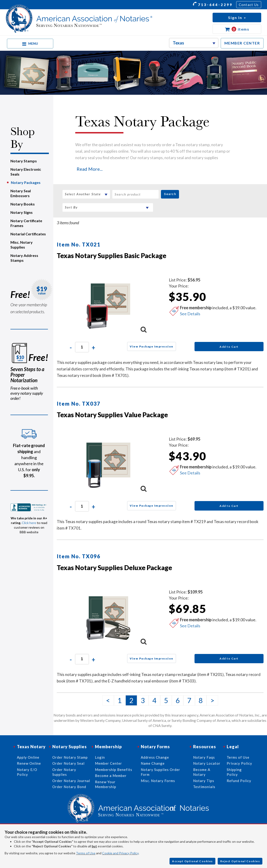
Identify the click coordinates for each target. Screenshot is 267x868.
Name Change (153, 763)
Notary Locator (207, 763)
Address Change (155, 757)
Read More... (90, 169)
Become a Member (111, 776)
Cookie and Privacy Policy (120, 853)
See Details (190, 314)
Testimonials (204, 787)
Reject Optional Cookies (240, 861)
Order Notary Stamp (70, 757)
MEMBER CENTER (242, 43)
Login (100, 757)
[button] (237, 17)
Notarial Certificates (28, 234)
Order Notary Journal (71, 781)
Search (170, 194)
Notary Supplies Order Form (160, 772)
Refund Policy (239, 781)
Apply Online (28, 757)
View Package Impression (152, 346)
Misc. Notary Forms (158, 781)
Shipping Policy (234, 772)
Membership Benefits (114, 770)
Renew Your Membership (106, 784)
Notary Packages (26, 182)
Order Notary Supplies (64, 772)
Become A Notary (202, 772)
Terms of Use (86, 853)
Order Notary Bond (69, 787)
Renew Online (29, 763)
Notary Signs (22, 212)
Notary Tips (204, 781)
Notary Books (23, 204)
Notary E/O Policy (27, 772)
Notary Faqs (204, 757)
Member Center (108, 763)
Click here (29, 523)
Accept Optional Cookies (192, 861)
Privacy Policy (239, 763)
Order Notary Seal (68, 763)
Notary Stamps (24, 161)
